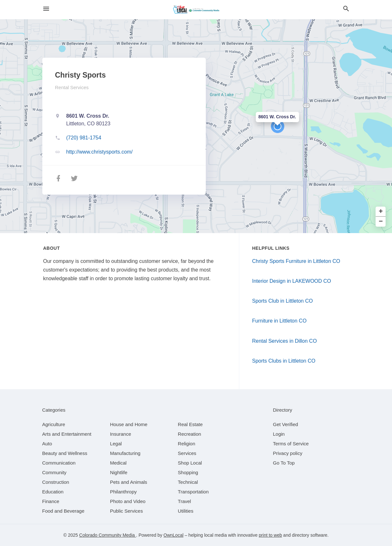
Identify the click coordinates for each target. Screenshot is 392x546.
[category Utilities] (186, 511)
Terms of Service (291, 444)
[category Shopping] (188, 472)
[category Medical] (118, 463)
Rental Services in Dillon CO (285, 341)
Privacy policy (288, 453)
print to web (270, 535)
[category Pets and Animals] (129, 482)
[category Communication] (59, 463)
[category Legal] (116, 444)
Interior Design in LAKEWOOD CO (292, 281)
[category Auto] (47, 444)
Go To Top (284, 463)
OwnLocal (173, 535)
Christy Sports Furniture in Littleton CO (296, 261)
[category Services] (187, 453)
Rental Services (72, 87)
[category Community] (54, 472)
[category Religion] (187, 444)
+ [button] (381, 212)
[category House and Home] (129, 424)
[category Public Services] (126, 511)
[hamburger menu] (46, 9)
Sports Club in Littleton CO (283, 301)
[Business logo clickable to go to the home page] (196, 10)
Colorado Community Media (108, 535)
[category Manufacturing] (125, 453)
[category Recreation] (190, 434)
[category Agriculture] (54, 424)
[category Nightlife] (119, 472)
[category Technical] (188, 482)
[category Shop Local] (190, 463)
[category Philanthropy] (123, 492)
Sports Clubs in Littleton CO (284, 361)
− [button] (381, 222)
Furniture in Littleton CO (279, 321)
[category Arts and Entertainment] (67, 434)
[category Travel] (184, 501)
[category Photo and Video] (128, 501)
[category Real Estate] (190, 424)
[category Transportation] (193, 492)
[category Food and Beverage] (63, 511)
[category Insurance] (121, 434)
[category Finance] (51, 501)
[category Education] (53, 492)
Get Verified (286, 424)
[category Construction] (56, 482)
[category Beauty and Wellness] (65, 453)
